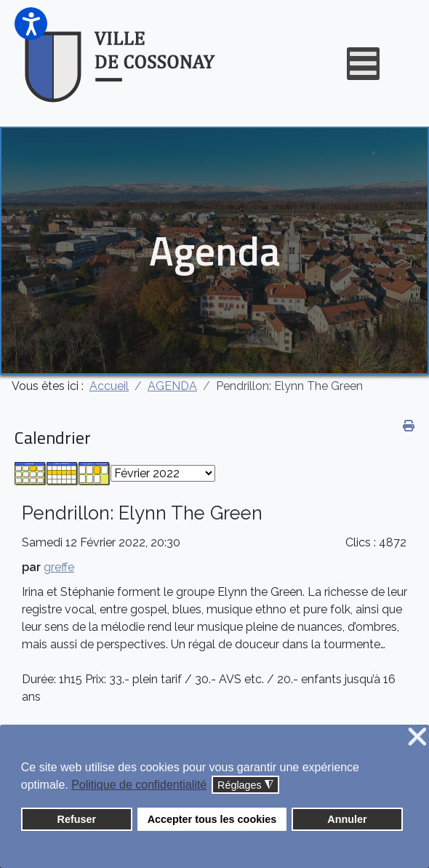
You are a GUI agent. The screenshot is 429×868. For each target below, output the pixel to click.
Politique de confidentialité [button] (139, 785)
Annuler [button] (347, 819)
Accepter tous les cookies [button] (212, 819)
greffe (59, 567)
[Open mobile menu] (363, 64)
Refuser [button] (77, 819)
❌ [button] (417, 737)
